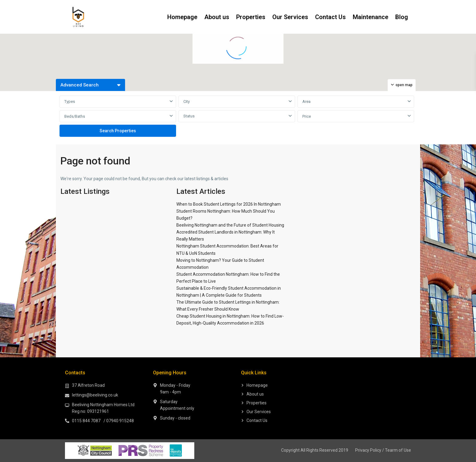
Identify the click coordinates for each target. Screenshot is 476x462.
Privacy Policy (368, 450)
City (187, 101)
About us (217, 17)
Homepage (182, 17)
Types (70, 101)
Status (189, 116)
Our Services (290, 17)
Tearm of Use (398, 450)
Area (306, 101)
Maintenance (371, 17)
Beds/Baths (75, 116)
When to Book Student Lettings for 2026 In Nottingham (229, 204)
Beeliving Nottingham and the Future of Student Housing (230, 225)
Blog (402, 17)
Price (307, 116)
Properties (251, 17)
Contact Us (330, 17)
